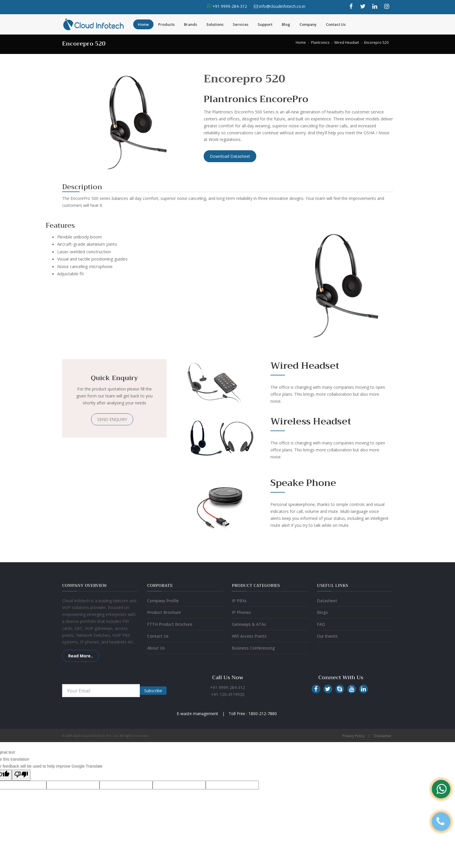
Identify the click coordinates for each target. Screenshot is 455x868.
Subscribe (153, 691)
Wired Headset (347, 43)
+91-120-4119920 (228, 694)
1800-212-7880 (263, 714)
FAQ (321, 624)
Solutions (215, 24)
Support (265, 24)
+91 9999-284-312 (229, 6)
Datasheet (327, 601)
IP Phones (241, 612)
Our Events (327, 636)
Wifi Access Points (249, 636)
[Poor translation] (21, 775)
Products (166, 24)
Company (308, 24)
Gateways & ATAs (249, 624)
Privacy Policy (353, 736)
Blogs (322, 612)
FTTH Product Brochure (170, 624)
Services (241, 24)
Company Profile (163, 601)
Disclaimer (383, 736)
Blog (286, 24)
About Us (156, 648)
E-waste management (197, 714)
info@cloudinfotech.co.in (282, 6)
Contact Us (336, 24)
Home (143, 24)
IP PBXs (239, 601)
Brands (191, 24)
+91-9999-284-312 (228, 687)
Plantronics (320, 43)
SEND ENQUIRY (112, 419)
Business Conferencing (253, 648)
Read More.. (81, 656)
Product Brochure (164, 612)
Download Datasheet (230, 156)
